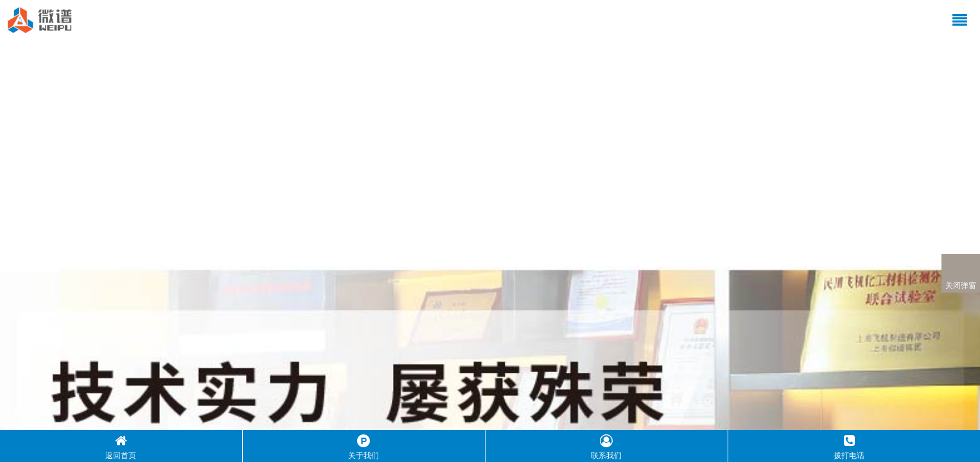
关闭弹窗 (961, 274)
